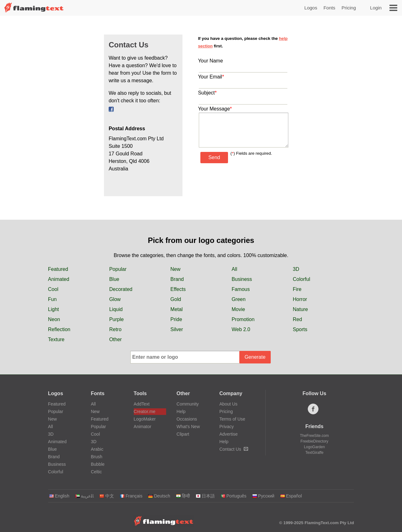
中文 (107, 496)
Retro (115, 329)
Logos (311, 8)
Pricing (349, 8)
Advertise (228, 434)
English (59, 496)
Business (242, 279)
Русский (263, 496)
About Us (228, 404)
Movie (238, 309)
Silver (177, 329)
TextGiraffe (314, 453)
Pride (176, 319)
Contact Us (234, 449)
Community (188, 404)
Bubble (98, 464)
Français (131, 496)
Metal (177, 309)
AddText (142, 404)
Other (116, 339)
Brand (177, 279)
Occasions (187, 419)
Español (291, 496)
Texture (56, 339)
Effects (178, 289)
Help (181, 411)
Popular (118, 269)
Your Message (215, 109)
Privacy (226, 427)
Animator (143, 427)
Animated (59, 279)
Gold (176, 299)
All (234, 269)
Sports (300, 329)
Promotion (243, 319)
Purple (117, 319)
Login (376, 8)
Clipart (183, 434)
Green (238, 299)
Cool (53, 289)
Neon (54, 319)
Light (54, 309)
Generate (255, 357)
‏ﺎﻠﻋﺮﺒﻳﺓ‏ (84, 496)
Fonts (329, 8)
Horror (300, 299)
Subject (207, 93)
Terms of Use (232, 419)
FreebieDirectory (315, 441)
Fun (52, 299)
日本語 (205, 496)
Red (297, 319)
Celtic (96, 472)
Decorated (121, 289)
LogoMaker (145, 419)
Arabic (97, 449)
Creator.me (145, 411)
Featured (58, 269)
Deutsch (159, 496)
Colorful (301, 279)
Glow (115, 299)
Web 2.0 (241, 329)
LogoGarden (315, 447)
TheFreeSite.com (314, 436)
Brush (97, 457)
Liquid (116, 309)
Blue (114, 279)
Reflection (59, 329)
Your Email (211, 77)
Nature (300, 309)
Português (234, 496)
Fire (297, 289)
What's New (188, 427)
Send (214, 157)
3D (296, 269)
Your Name (210, 61)
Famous (241, 289)
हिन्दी (183, 496)
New (176, 269)
